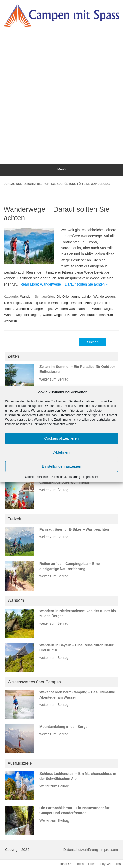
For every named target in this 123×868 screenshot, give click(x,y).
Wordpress (114, 864)
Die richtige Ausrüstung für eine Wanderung (36, 303)
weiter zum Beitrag (54, 379)
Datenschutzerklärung (65, 477)
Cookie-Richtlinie (36, 477)
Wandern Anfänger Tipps (34, 309)
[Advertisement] (61, 91)
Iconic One (66, 864)
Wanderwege (102, 309)
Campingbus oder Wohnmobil (64, 483)
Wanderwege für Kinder (60, 315)
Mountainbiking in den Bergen (65, 727)
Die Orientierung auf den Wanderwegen (86, 297)
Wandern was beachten (72, 309)
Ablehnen (61, 452)
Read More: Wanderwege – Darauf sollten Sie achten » (64, 284)
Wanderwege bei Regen (22, 315)
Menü (61, 170)
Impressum (90, 477)
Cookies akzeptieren (62, 438)
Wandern (27, 297)
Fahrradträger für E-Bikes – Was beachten (74, 530)
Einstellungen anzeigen (61, 466)
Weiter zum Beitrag (54, 786)
